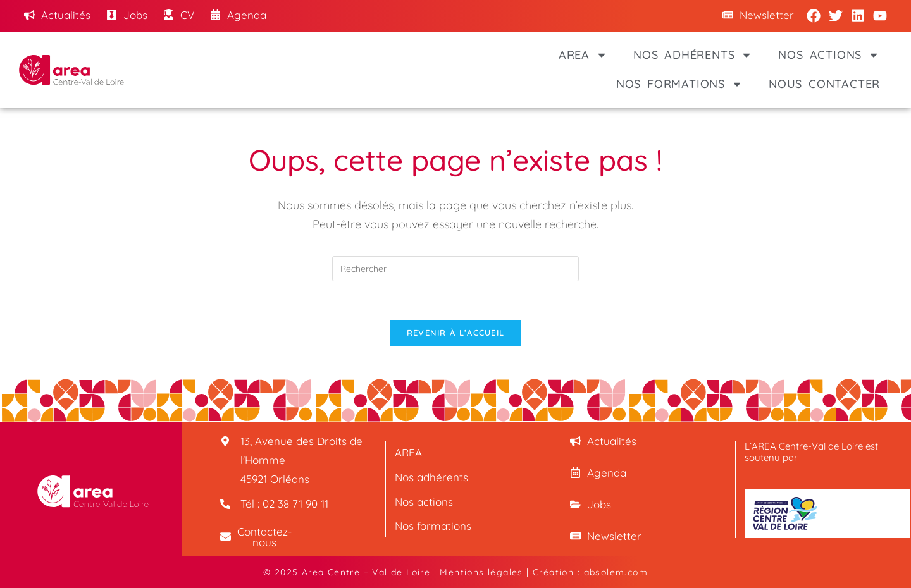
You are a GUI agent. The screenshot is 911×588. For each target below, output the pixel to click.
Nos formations (679, 84)
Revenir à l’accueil (456, 333)
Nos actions (829, 55)
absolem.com (616, 572)
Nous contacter (824, 84)
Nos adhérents (693, 55)
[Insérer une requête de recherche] (455, 269)
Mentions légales (481, 572)
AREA (583, 55)
